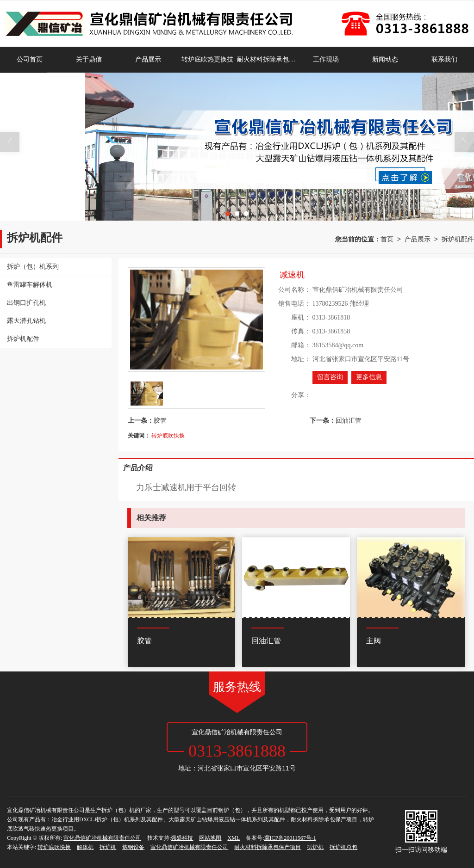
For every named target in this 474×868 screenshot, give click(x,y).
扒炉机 (315, 847)
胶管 (160, 420)
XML (234, 838)
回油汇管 (349, 420)
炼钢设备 (133, 847)
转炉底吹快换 (168, 436)
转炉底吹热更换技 (207, 59)
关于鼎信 (89, 59)
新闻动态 (385, 59)
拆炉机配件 (458, 239)
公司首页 (30, 59)
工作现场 (326, 59)
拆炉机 (108, 847)
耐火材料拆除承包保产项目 (267, 59)
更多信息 (369, 377)
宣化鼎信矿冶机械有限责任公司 (102, 838)
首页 (387, 239)
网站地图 (210, 838)
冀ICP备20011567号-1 (290, 838)
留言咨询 (330, 377)
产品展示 (148, 59)
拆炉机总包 (343, 847)
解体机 (85, 847)
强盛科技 (182, 838)
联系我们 (444, 59)
